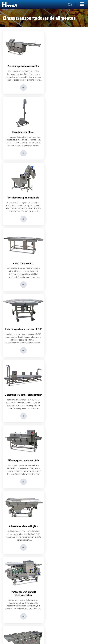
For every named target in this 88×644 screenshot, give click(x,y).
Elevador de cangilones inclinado (23, 130)
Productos (9, 557)
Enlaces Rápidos (12, 605)
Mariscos (8, 590)
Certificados (9, 626)
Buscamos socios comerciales (15, 622)
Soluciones (9, 577)
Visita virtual (9, 618)
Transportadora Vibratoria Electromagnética (23, 330)
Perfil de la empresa (12, 610)
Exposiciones (9, 630)
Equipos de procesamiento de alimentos (19, 562)
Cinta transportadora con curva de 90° (23, 195)
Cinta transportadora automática (23, 65)
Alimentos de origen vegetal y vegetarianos (20, 594)
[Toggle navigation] (82, 4)
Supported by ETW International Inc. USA (44, 641)
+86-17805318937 (12, 540)
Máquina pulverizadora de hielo (23, 263)
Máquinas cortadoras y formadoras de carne (20, 566)
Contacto (8, 527)
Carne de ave (9, 585)
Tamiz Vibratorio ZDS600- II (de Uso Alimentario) (65, 330)
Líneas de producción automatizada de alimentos (22, 570)
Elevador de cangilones (65, 65)
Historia (7, 614)
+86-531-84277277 (12, 544)
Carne (7, 581)
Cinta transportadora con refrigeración (65, 197)
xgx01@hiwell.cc (12, 535)
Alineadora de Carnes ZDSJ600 (65, 263)
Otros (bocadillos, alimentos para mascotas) (20, 598)
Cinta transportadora (65, 130)
